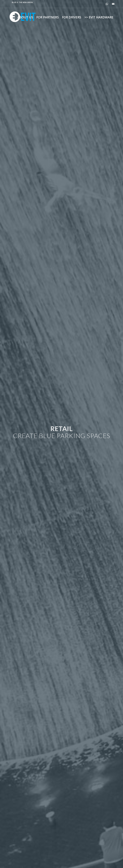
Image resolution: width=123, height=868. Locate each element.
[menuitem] (25, 17)
